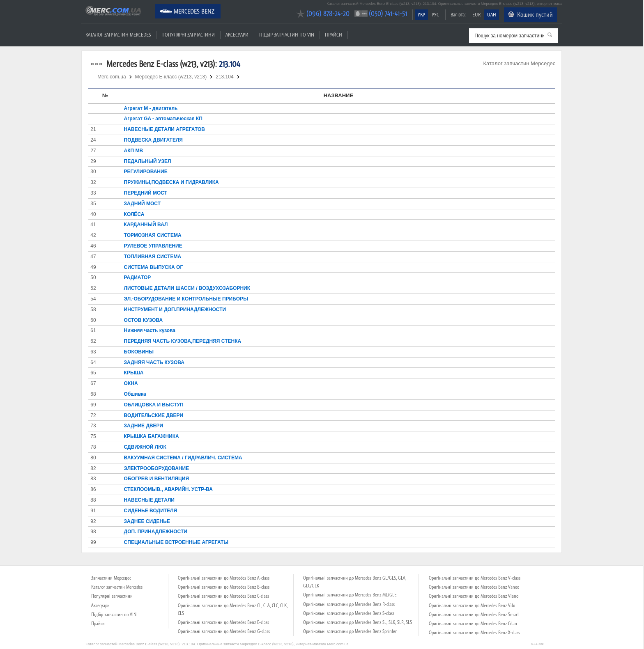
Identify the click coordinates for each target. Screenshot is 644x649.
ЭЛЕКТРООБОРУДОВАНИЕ (157, 468)
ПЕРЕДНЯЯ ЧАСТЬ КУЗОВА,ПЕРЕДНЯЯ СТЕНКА (183, 341)
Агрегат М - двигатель (151, 108)
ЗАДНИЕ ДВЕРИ (144, 426)
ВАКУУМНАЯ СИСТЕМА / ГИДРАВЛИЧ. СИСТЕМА (183, 458)
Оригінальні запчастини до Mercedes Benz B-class (224, 587)
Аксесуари (237, 35)
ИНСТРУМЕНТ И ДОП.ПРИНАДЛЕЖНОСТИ (175, 310)
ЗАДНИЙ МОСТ (142, 204)
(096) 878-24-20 (328, 13)
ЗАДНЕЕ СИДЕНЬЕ (147, 521)
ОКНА (131, 383)
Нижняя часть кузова (150, 330)
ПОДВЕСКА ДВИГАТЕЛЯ (153, 140)
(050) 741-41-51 (388, 13)
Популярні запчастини (188, 35)
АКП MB (134, 151)
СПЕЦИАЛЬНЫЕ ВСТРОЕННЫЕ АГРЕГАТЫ (176, 542)
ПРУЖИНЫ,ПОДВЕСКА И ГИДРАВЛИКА (171, 182)
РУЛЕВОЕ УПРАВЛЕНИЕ (153, 246)
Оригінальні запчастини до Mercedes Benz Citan (473, 624)
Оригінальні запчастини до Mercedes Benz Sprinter (350, 631)
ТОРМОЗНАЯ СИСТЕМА (153, 235)
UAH (492, 15)
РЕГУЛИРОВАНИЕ (146, 172)
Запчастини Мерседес (111, 578)
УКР (421, 15)
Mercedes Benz (194, 11)
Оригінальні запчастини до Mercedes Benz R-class (349, 604)
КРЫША (134, 373)
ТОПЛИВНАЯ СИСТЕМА (153, 257)
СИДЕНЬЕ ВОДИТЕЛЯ (151, 511)
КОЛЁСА (134, 214)
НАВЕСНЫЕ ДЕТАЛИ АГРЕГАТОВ (164, 129)
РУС (435, 15)
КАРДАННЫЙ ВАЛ (146, 225)
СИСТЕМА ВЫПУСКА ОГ (154, 267)
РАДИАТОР (138, 277)
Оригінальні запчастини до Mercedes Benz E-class (223, 622)
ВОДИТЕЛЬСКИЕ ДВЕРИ (154, 415)
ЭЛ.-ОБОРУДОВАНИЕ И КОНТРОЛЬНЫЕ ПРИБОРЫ (186, 299)
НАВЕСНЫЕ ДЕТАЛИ (149, 500)
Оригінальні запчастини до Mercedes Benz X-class (474, 633)
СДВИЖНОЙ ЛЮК (145, 447)
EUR (476, 15)
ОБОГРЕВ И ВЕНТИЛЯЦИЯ (156, 479)
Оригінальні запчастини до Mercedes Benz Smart (474, 615)
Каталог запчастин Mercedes (118, 35)
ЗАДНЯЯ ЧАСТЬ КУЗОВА (154, 362)
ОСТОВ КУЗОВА (144, 320)
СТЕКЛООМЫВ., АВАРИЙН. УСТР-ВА (168, 489)
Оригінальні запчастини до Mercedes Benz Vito (472, 605)
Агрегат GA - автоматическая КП (163, 119)
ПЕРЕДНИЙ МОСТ (146, 193)
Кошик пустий (535, 14)
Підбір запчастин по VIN (287, 35)
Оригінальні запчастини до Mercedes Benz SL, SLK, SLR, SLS (358, 622)
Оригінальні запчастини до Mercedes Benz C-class (223, 596)
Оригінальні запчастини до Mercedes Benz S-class (349, 613)
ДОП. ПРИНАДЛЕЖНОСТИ (156, 532)
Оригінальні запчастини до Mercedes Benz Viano (474, 596)
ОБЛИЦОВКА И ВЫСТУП (154, 405)
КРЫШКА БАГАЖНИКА (152, 436)
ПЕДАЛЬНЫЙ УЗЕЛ (148, 161)
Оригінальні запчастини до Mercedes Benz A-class (224, 578)
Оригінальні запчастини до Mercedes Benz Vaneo (474, 587)
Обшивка (135, 394)
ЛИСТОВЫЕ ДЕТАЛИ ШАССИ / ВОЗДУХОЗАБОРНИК (187, 288)
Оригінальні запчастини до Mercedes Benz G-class (224, 631)
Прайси (333, 35)
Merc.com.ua (83, 5)
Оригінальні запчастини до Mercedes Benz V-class (475, 578)
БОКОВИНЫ (139, 352)
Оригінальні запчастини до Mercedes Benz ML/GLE (350, 595)
